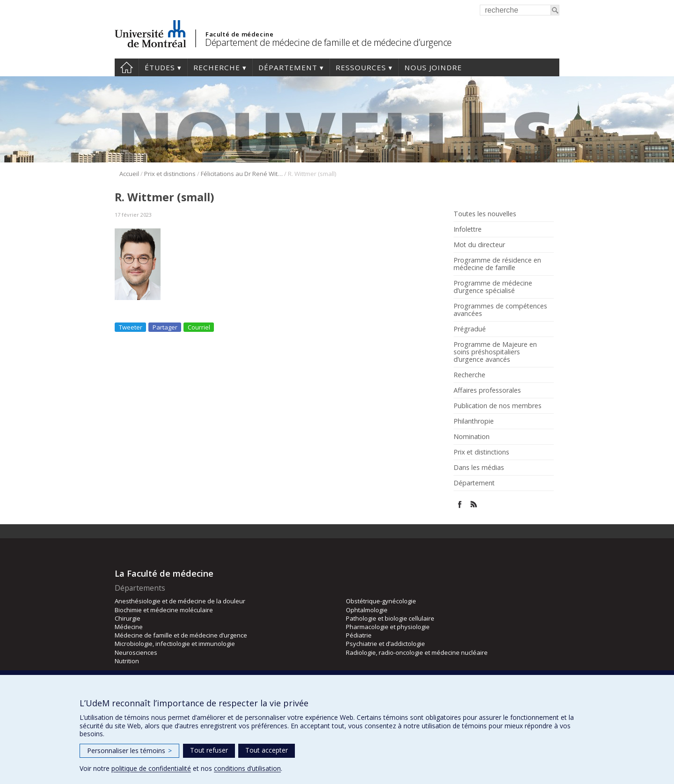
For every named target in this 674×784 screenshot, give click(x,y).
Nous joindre (433, 67)
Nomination (472, 437)
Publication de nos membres (498, 406)
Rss (474, 504)
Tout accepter (267, 750)
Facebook (460, 504)
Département (288, 67)
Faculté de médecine (239, 34)
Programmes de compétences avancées (500, 310)
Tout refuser (209, 750)
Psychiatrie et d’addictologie (385, 644)
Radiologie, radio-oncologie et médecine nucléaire (417, 652)
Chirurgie (128, 618)
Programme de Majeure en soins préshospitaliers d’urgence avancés (495, 352)
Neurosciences (136, 652)
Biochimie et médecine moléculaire (164, 610)
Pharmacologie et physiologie (388, 627)
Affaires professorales (487, 390)
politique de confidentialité (151, 768)
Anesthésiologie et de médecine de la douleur (180, 601)
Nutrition (127, 661)
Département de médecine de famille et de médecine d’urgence (328, 42)
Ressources (361, 67)
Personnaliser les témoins (129, 751)
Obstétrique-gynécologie (381, 601)
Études (160, 67)
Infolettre (468, 229)
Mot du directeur (479, 245)
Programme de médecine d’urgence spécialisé (493, 287)
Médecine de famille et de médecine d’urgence (181, 635)
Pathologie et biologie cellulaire (390, 618)
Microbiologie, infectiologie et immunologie (175, 644)
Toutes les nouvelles (485, 214)
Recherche (217, 67)
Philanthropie (474, 421)
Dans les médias (479, 468)
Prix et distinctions (170, 174)
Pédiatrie (359, 635)
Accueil (127, 67)
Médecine (129, 627)
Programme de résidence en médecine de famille (497, 264)
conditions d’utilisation (247, 768)
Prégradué (470, 329)
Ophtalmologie (367, 610)
